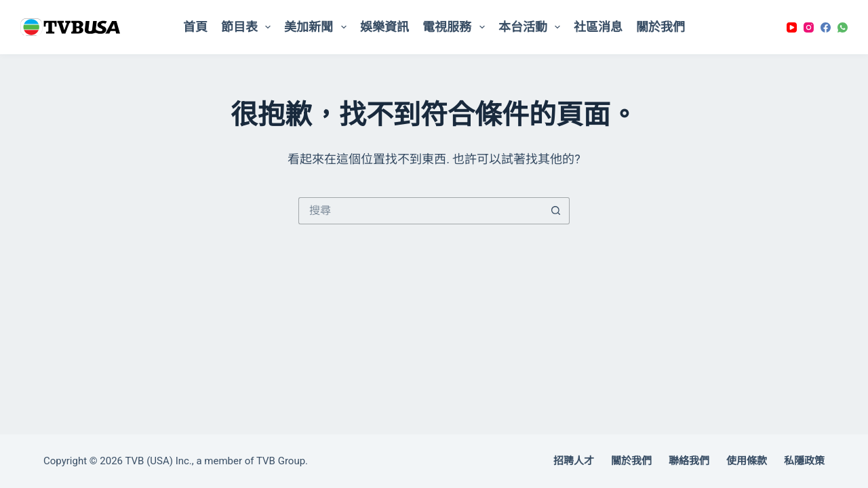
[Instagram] (809, 27)
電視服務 (456, 27)
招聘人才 (574, 461)
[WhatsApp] (843, 27)
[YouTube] (792, 27)
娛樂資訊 (384, 27)
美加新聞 (318, 27)
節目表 (249, 27)
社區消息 (598, 27)
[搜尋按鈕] (556, 211)
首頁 (195, 27)
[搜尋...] (420, 211)
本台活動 (532, 27)
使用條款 (747, 461)
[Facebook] (826, 27)
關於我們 (660, 27)
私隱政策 (804, 461)
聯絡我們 (689, 461)
